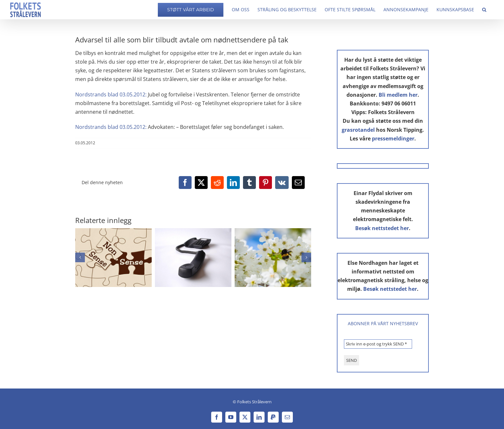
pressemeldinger (393, 139)
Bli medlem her (398, 95)
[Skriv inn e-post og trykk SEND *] (378, 344)
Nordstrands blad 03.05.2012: (111, 94)
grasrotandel (358, 130)
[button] (484, 10)
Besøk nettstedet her (382, 228)
